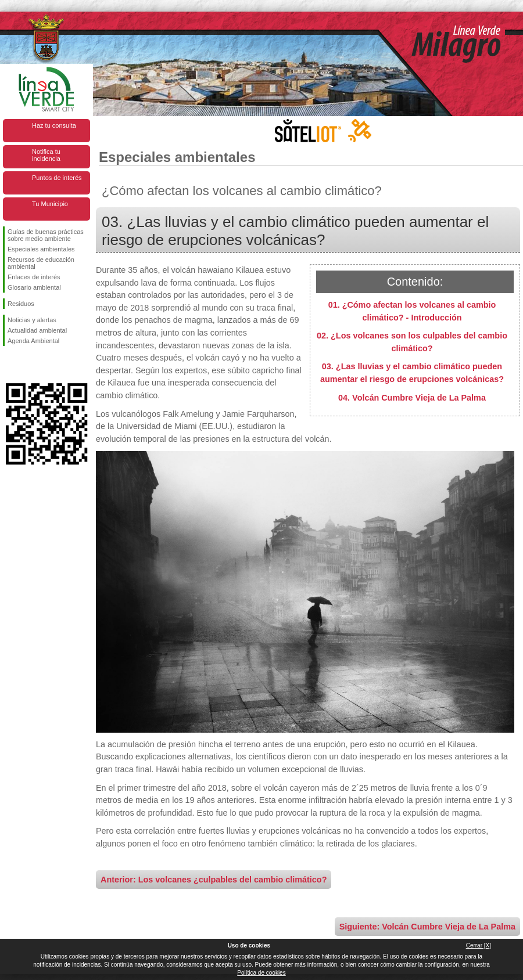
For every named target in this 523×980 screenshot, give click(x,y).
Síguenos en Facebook (10, 365)
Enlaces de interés (34, 277)
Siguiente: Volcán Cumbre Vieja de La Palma (427, 927)
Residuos (21, 304)
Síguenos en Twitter (29, 365)
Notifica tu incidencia (46, 155)
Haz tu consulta (54, 125)
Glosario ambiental (34, 287)
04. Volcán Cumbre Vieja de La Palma (412, 398)
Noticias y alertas (32, 320)
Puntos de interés (57, 178)
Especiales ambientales (41, 249)
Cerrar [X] (479, 945)
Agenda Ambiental (33, 341)
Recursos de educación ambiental (41, 263)
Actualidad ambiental (37, 330)
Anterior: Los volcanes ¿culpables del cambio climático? (214, 880)
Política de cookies (261, 973)
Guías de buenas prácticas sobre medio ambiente (46, 235)
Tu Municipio (50, 204)
